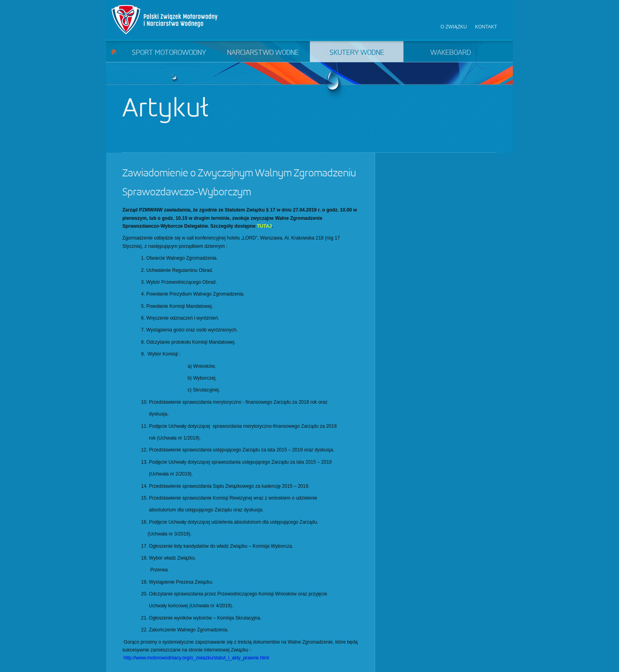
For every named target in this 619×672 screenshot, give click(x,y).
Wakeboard (451, 53)
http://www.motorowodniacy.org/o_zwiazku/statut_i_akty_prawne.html (196, 658)
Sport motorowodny (169, 53)
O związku (454, 27)
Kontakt (486, 27)
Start (114, 51)
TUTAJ (264, 226)
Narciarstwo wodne (263, 53)
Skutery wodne (357, 53)
